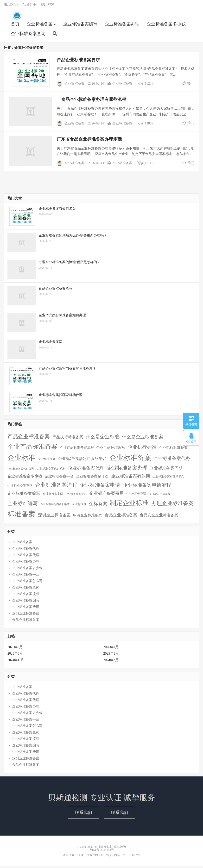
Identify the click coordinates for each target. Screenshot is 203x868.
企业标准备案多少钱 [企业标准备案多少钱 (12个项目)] (25, 478)
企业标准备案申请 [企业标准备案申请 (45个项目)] (100, 487)
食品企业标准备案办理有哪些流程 (91, 101)
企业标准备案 (17, 17)
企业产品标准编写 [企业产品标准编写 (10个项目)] (111, 449)
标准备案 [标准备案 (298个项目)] (21, 516)
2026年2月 (15, 649)
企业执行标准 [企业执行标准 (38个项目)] (142, 449)
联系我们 (83, 814)
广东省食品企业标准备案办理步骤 (89, 141)
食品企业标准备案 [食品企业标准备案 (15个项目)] (121, 517)
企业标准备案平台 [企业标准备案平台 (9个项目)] (59, 478)
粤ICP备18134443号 (102, 852)
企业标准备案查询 (28, 35)
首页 (15, 25)
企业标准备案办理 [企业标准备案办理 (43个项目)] (127, 470)
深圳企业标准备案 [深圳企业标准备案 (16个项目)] (54, 517)
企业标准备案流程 (26, 596)
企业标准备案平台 (26, 576)
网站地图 (120, 849)
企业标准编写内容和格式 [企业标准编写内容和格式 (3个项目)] (55, 506)
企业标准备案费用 (26, 609)
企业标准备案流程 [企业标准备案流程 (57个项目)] (56, 487)
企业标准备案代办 (26, 550)
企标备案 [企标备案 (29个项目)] (98, 505)
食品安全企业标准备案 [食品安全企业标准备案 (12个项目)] (159, 517)
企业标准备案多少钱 (166, 25)
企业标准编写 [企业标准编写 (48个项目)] (23, 505)
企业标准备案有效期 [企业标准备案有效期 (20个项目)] (131, 478)
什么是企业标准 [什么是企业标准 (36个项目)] (102, 439)
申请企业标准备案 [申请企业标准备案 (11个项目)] (88, 517)
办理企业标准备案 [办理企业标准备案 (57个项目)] (172, 505)
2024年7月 (111, 662)
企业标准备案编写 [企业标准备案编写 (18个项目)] (24, 495)
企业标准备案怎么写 (27, 583)
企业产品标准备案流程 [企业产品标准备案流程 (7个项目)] (77, 449)
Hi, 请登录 (11, 6)
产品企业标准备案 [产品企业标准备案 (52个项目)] (29, 439)
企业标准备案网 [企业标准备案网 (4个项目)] (53, 496)
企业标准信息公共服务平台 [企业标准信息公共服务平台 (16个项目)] (82, 461)
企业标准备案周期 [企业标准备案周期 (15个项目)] (166, 470)
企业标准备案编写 (80, 25)
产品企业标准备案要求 (78, 62)
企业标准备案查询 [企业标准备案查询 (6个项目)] (20, 487)
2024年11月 (16, 662)
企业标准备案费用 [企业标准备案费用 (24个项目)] (107, 495)
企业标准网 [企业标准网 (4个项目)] (79, 506)
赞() (188, 85)
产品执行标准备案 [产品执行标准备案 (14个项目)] (68, 439)
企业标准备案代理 (26, 557)
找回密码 (47, 6)
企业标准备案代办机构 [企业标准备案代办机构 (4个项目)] (51, 471)
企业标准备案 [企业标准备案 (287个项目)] (130, 459)
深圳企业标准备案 (26, 615)
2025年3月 (15, 655)
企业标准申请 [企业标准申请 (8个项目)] (136, 496)
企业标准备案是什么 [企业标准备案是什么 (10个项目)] (92, 478)
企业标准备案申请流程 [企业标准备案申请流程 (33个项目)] (147, 487)
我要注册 (30, 6)
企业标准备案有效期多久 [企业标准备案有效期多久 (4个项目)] (168, 479)
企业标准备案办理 (122, 25)
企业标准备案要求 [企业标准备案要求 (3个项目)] (76, 496)
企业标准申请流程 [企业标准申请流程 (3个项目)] (160, 496)
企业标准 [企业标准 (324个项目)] (21, 459)
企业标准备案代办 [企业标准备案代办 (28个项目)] (172, 460)
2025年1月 (111, 655)
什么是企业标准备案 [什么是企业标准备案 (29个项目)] (143, 439)
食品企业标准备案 (26, 622)
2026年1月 (111, 649)
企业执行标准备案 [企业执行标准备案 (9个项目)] (173, 449)
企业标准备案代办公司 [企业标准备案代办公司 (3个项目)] (21, 471)
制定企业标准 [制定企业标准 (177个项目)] (129, 505)
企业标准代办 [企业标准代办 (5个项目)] (47, 461)
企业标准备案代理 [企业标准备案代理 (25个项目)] (86, 470)
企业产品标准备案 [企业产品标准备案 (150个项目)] (32, 448)
